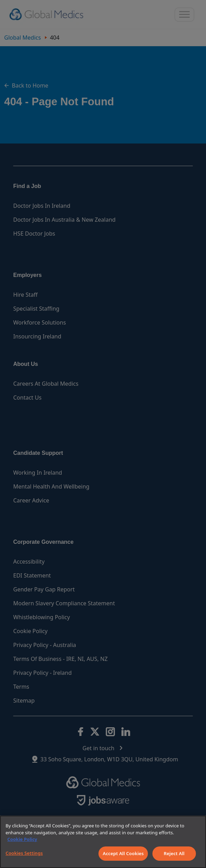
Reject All (174, 853)
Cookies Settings (24, 853)
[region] (103, 842)
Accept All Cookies (123, 853)
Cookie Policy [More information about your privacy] (22, 839)
